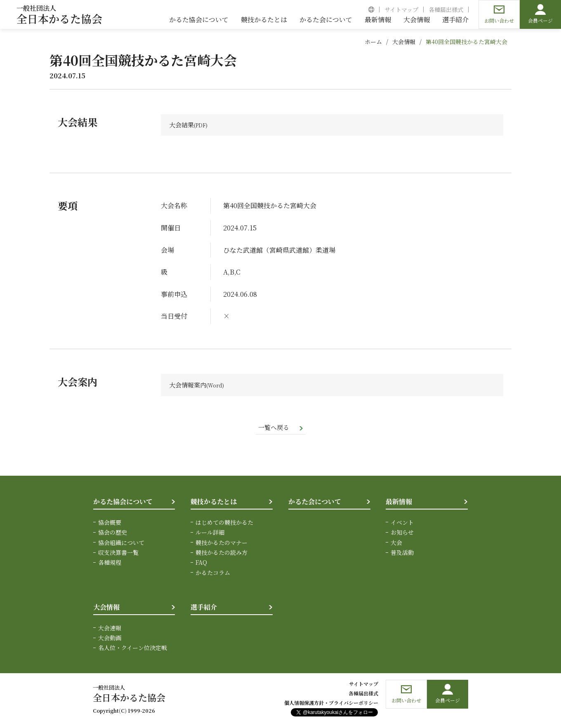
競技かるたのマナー (222, 544)
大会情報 (404, 42)
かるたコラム (213, 574)
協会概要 (110, 524)
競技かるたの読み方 (222, 554)
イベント (402, 524)
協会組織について (121, 544)
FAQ (201, 564)
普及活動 (402, 554)
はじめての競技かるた (224, 524)
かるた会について (315, 503)
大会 (396, 544)
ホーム (373, 42)
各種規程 (110, 564)
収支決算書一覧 (118, 554)
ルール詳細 (210, 533)
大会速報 (110, 629)
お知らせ (402, 533)
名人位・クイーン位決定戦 (133, 649)
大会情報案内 (189, 386)
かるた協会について (123, 503)
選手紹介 (204, 608)
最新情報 (399, 503)
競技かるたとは (214, 503)
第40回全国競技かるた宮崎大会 (467, 42)
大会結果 (182, 125)
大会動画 (110, 639)
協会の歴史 (113, 533)
